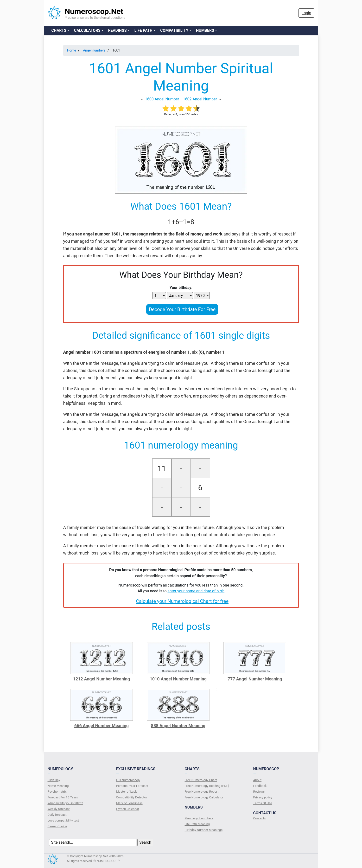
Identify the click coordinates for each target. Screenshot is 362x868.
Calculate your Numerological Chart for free (182, 601)
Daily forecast (57, 815)
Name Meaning (58, 786)
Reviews (259, 792)
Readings (117, 30)
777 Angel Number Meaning (255, 679)
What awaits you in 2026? (65, 803)
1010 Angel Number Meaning (178, 679)
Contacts (260, 818)
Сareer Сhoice (57, 826)
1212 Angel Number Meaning (102, 679)
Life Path (143, 30)
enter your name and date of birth (196, 591)
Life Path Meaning (197, 824)
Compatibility (174, 30)
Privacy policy (263, 797)
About (257, 780)
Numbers (205, 30)
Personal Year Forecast (132, 786)
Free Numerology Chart (201, 780)
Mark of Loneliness (129, 803)
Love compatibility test (63, 820)
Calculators (87, 30)
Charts (59, 30)
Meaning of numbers (199, 818)
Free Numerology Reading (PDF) (207, 786)
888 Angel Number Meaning (178, 726)
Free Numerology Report (202, 792)
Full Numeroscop (128, 780)
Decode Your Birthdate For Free (182, 309)
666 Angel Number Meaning (102, 726)
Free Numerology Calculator (204, 797)
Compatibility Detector (132, 797)
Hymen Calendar (128, 809)
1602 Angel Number (200, 99)
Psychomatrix (57, 792)
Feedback (260, 786)
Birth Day (54, 780)
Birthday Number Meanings (204, 830)
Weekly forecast (59, 809)
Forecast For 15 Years (63, 797)
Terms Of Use (263, 803)
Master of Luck (127, 792)
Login (306, 13)
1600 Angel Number (162, 99)
